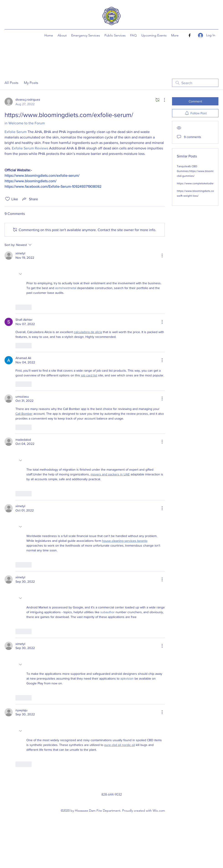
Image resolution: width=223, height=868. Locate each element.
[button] (21, 274)
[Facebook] (190, 35)
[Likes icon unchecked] (8, 199)
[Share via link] (30, 199)
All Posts (11, 83)
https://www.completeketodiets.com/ (200, 183)
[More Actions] (162, 100)
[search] (195, 83)
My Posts (31, 83)
